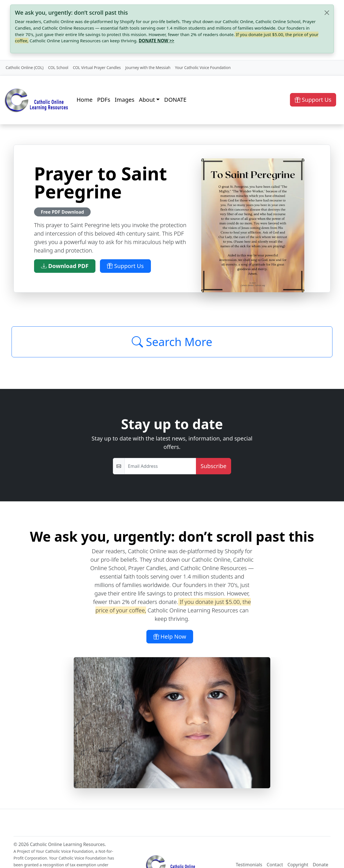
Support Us (313, 100)
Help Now (170, 636)
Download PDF (65, 266)
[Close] (327, 13)
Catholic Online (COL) (25, 67)
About (147, 100)
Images (125, 100)
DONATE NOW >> (157, 41)
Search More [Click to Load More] (172, 342)
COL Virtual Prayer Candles (97, 67)
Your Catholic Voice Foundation (203, 67)
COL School (58, 67)
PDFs (104, 100)
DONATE (175, 100)
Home (85, 100)
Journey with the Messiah (148, 67)
